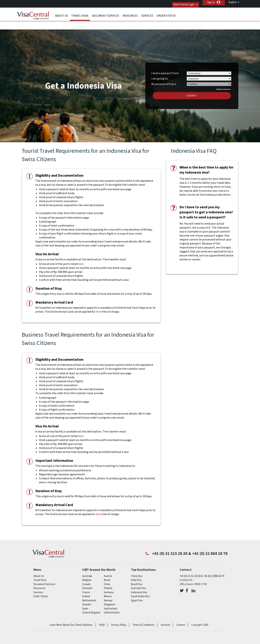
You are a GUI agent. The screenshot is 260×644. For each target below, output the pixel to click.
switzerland (110, 597)
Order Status (166, 14)
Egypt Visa (137, 589)
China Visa (137, 565)
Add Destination (223, 78)
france (86, 581)
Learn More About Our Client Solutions (71, 614)
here (81, 253)
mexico (108, 585)
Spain (85, 597)
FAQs (102, 614)
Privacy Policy (119, 614)
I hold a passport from (165, 62)
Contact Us (186, 569)
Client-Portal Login (180, 2)
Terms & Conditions (144, 614)
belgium (87, 569)
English (232, 2)
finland (108, 577)
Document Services (106, 14)
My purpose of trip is (164, 72)
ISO (130, 631)
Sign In (211, 2)
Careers (181, 614)
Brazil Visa (137, 573)
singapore (110, 593)
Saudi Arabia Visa (140, 585)
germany (109, 581)
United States (112, 601)
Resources (130, 14)
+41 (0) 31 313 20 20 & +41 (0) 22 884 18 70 (202, 565)
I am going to (160, 67)
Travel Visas (80, 14)
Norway (108, 589)
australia (87, 565)
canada (86, 573)
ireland (86, 585)
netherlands (89, 589)
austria (108, 565)
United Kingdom (91, 601)
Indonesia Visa (139, 581)
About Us (61, 14)
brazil (107, 569)
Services (147, 14)
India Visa (136, 569)
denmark (87, 577)
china (107, 573)
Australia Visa (138, 577)
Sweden (87, 593)
